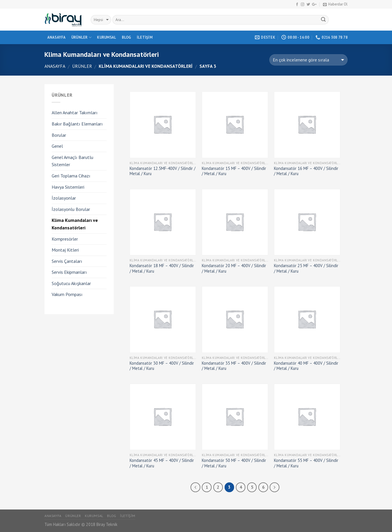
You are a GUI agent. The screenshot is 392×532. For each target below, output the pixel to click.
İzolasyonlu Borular (71, 209)
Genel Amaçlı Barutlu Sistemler (72, 161)
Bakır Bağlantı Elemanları (77, 124)
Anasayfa (57, 37)
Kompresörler (65, 239)
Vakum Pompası (67, 294)
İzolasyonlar (64, 198)
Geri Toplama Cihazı (71, 176)
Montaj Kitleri (65, 250)
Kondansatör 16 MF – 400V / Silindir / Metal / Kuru (306, 171)
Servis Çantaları (67, 261)
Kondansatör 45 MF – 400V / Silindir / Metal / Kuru (162, 463)
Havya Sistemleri (68, 187)
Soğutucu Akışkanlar (71, 283)
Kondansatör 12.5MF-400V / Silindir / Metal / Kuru (163, 171)
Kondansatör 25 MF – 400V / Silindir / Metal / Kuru (306, 268)
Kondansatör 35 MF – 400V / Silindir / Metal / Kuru (234, 366)
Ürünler (81, 37)
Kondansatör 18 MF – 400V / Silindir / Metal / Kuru (162, 268)
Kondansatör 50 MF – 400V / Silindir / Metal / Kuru (234, 463)
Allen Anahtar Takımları (75, 113)
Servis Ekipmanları (69, 272)
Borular (59, 135)
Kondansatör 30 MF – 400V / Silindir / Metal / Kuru (162, 366)
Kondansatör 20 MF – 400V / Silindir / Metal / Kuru (234, 268)
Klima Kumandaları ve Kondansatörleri (75, 224)
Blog (127, 37)
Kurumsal (107, 37)
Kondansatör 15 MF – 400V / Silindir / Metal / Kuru (234, 171)
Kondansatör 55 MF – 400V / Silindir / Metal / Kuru (306, 463)
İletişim (145, 37)
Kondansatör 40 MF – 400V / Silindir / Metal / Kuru (306, 366)
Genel (57, 146)
